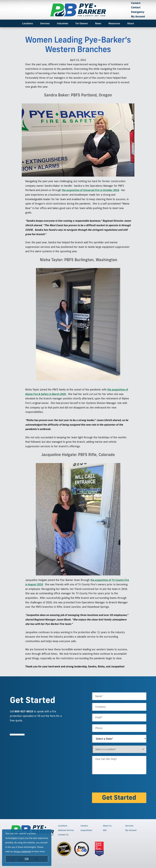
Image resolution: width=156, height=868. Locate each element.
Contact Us (63, 835)
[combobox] (119, 749)
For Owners (82, 23)
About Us (107, 826)
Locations (28, 23)
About (131, 23)
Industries (63, 23)
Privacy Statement (23, 851)
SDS (105, 830)
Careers (136, 3)
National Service (66, 830)
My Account (138, 16)
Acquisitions (86, 830)
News (98, 23)
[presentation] (114, 784)
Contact (136, 7)
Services (45, 23)
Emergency (138, 12)
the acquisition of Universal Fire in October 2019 (90, 190)
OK (27, 859)
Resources (114, 23)
